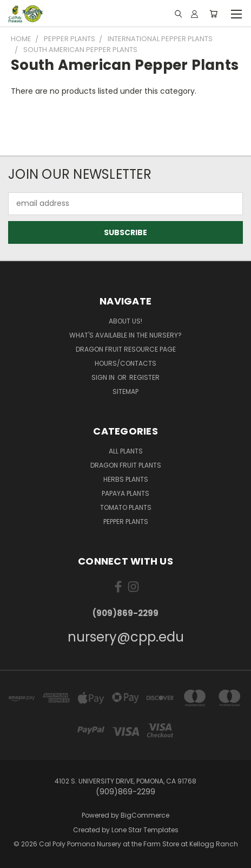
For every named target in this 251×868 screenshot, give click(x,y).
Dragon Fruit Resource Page (126, 349)
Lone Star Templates (145, 830)
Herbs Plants (126, 479)
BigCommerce (145, 815)
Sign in (104, 377)
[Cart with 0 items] (213, 14)
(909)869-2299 (125, 613)
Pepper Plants (126, 522)
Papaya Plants (125, 493)
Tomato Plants (126, 507)
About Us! (125, 321)
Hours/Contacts (125, 363)
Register (144, 377)
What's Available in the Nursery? (125, 335)
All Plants (126, 451)
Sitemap (125, 391)
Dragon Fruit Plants (126, 465)
